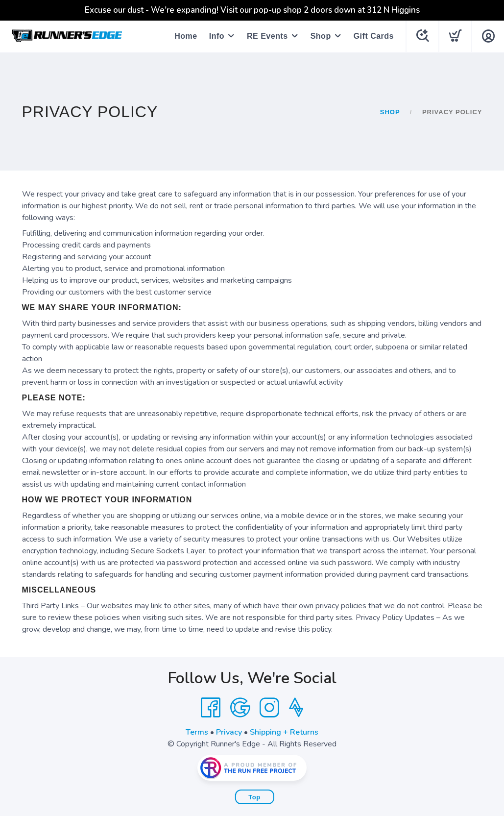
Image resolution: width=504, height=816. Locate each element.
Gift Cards (374, 36)
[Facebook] (211, 708)
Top (254, 797)
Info (217, 36)
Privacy (229, 732)
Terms (197, 732)
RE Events (267, 36)
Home (186, 36)
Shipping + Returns (284, 732)
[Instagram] (269, 708)
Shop (321, 36)
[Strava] (296, 708)
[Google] (240, 708)
